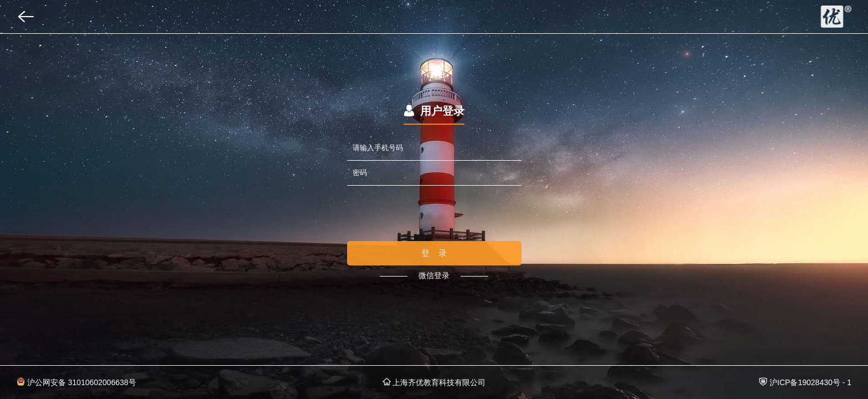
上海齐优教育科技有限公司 (434, 382)
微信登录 (434, 275)
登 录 (434, 253)
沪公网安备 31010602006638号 (76, 382)
